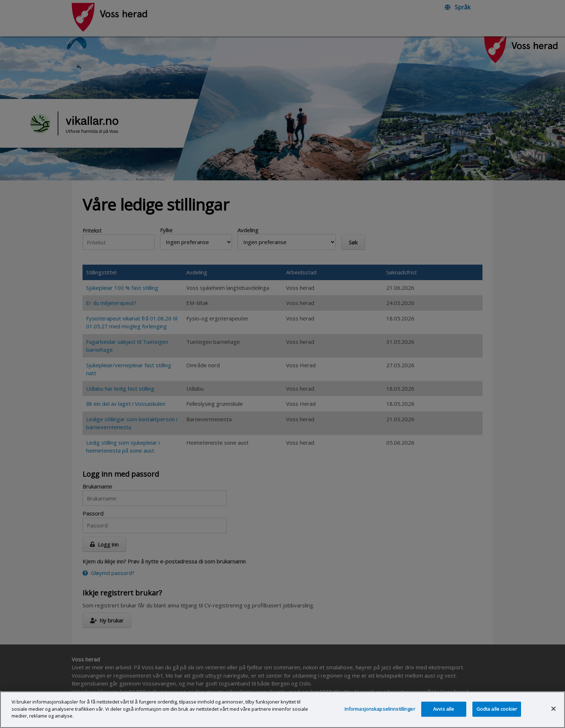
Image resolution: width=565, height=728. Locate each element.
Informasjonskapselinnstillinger (380, 718)
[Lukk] (553, 718)
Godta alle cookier (497, 718)
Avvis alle (444, 718)
